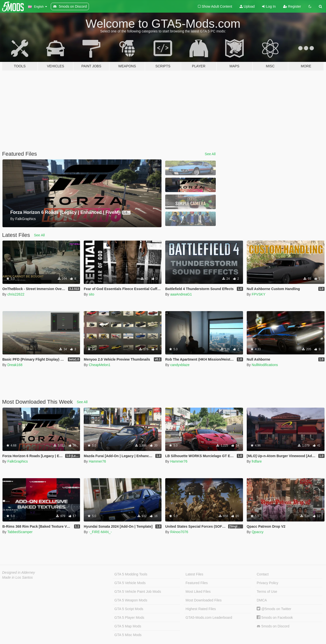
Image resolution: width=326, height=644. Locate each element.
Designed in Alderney (19, 572)
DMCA (262, 600)
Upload (247, 6)
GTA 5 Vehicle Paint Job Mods (138, 592)
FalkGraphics (18, 461)
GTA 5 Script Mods (129, 609)
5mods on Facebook (275, 618)
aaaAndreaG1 (181, 294)
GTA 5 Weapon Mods (131, 600)
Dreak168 (15, 365)
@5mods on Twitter (274, 609)
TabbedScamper (20, 532)
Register (292, 6)
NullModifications (265, 365)
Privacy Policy (267, 583)
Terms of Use (267, 592)
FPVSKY (258, 294)
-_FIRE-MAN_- (100, 532)
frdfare (257, 461)
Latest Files (194, 574)
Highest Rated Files (201, 609)
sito (91, 294)
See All (210, 154)
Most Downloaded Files (204, 600)
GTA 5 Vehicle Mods (130, 583)
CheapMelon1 (99, 365)
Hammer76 (97, 461)
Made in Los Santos (18, 577)
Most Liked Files (198, 592)
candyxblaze (180, 365)
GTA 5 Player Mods (129, 618)
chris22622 (16, 294)
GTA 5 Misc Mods (128, 635)
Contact (263, 574)
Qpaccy (258, 532)
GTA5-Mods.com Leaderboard (209, 618)
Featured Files (197, 583)
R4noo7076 (179, 532)
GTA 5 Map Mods (128, 626)
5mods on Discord (273, 626)
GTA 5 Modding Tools (131, 574)
